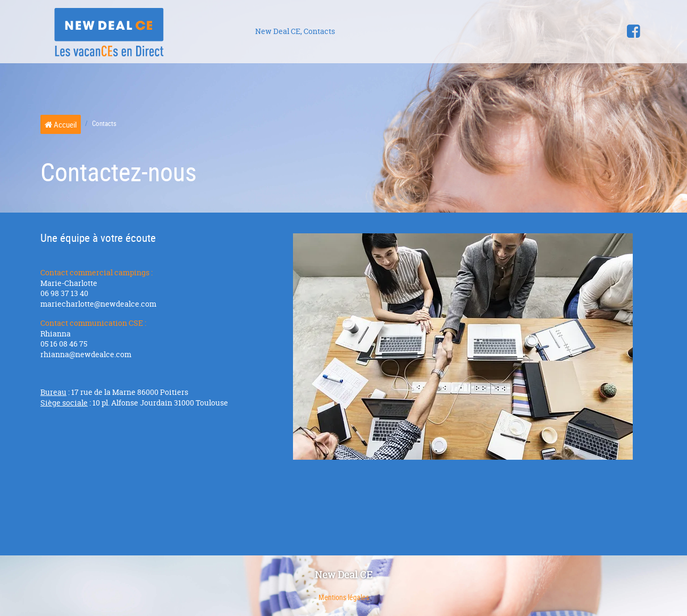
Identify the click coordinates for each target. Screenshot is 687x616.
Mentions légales (344, 597)
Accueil (61, 124)
